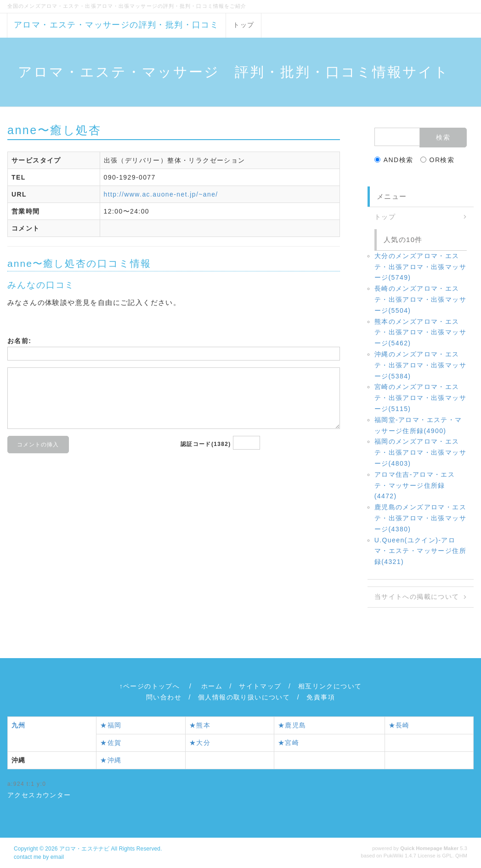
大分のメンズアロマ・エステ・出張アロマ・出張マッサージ (420, 267)
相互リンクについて (330, 686)
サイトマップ (260, 686)
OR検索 (438, 160)
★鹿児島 (292, 725)
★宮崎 (289, 743)
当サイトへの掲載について (417, 597)
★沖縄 (111, 760)
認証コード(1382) (206, 444)
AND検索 (394, 160)
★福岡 (111, 725)
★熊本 (200, 725)
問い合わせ (164, 697)
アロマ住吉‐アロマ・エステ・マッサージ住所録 (415, 485)
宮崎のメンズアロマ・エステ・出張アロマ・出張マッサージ (420, 398)
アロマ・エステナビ (84, 849)
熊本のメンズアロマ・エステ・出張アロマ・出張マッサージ (420, 333)
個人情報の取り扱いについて (244, 697)
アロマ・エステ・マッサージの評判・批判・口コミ (116, 25)
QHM (461, 856)
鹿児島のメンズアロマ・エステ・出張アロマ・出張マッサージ (420, 518)
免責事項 (321, 697)
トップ (243, 25)
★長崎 (399, 725)
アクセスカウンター (39, 795)
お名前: (19, 341)
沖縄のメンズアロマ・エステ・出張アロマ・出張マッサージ (420, 365)
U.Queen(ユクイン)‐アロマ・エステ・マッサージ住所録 (420, 551)
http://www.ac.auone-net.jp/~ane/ (161, 194)
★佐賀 (111, 743)
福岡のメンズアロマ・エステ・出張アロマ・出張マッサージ (420, 452)
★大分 (200, 743)
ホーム (212, 686)
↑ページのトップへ (150, 686)
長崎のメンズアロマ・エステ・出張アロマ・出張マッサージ (420, 299)
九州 (19, 725)
